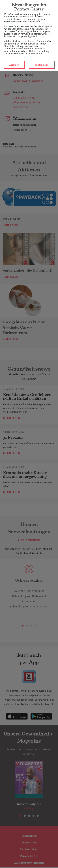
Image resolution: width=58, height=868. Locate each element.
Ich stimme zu (42, 65)
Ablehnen (14, 65)
